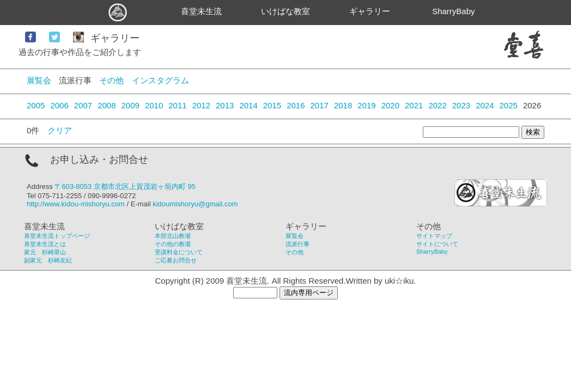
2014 (248, 105)
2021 (414, 105)
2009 (130, 105)
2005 (36, 105)
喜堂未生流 (201, 11)
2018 (343, 105)
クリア (60, 130)
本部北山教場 (173, 236)
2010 (154, 105)
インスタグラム (160, 80)
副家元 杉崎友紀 (48, 260)
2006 (59, 105)
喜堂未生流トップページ (57, 236)
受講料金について (179, 252)
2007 (83, 105)
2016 (296, 105)
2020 (390, 105)
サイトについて (437, 244)
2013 (225, 105)
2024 (485, 105)
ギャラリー (370, 11)
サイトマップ (434, 236)
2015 (272, 105)
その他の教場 (173, 244)
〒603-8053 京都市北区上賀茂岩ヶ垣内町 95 (125, 186)
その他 (111, 80)
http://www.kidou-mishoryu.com (76, 204)
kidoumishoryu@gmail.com (195, 204)
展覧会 (39, 80)
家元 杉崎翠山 (45, 252)
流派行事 (297, 244)
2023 (461, 105)
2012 (201, 105)
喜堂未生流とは (45, 244)
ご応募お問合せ (176, 260)
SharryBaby (453, 11)
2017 (320, 105)
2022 (437, 105)
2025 (509, 105)
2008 (107, 105)
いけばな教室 (285, 11)
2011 (177, 105)
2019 (366, 105)
